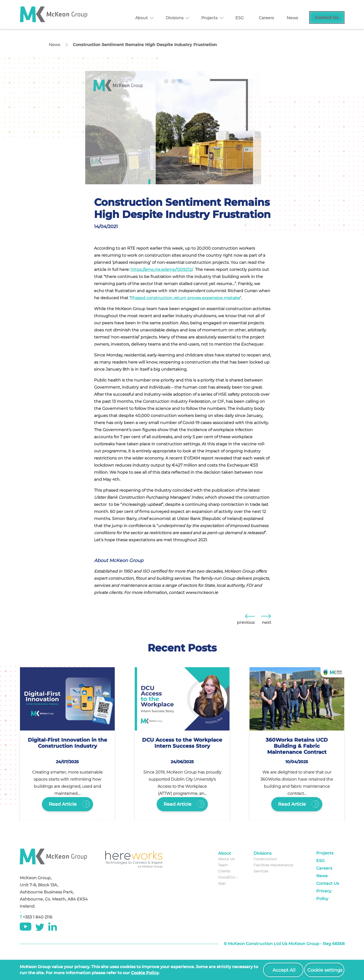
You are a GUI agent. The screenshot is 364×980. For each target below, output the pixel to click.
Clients (224, 871)
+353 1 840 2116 (38, 917)
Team (223, 865)
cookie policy (145, 973)
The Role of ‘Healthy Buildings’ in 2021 (266, 616)
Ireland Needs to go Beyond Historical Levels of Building (250, 616)
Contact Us (327, 18)
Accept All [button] (284, 970)
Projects (209, 18)
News (292, 18)
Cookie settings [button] (325, 970)
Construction (265, 859)
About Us (226, 859)
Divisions (175, 18)
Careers (266, 18)
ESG (240, 18)
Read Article (67, 802)
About (142, 18)
